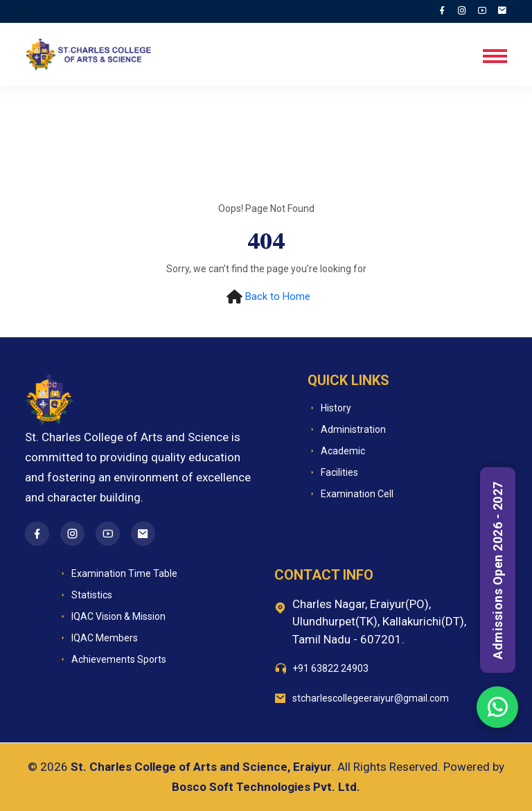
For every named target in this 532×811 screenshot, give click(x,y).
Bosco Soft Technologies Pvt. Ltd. (266, 787)
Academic (336, 451)
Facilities (333, 473)
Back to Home (278, 296)
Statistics (85, 595)
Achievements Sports (112, 660)
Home (66, 125)
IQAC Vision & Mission (112, 617)
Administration (347, 430)
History (329, 408)
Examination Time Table (118, 574)
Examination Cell (351, 494)
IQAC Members (98, 638)
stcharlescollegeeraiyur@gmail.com (371, 698)
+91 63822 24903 (330, 668)
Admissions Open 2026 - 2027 (498, 570)
